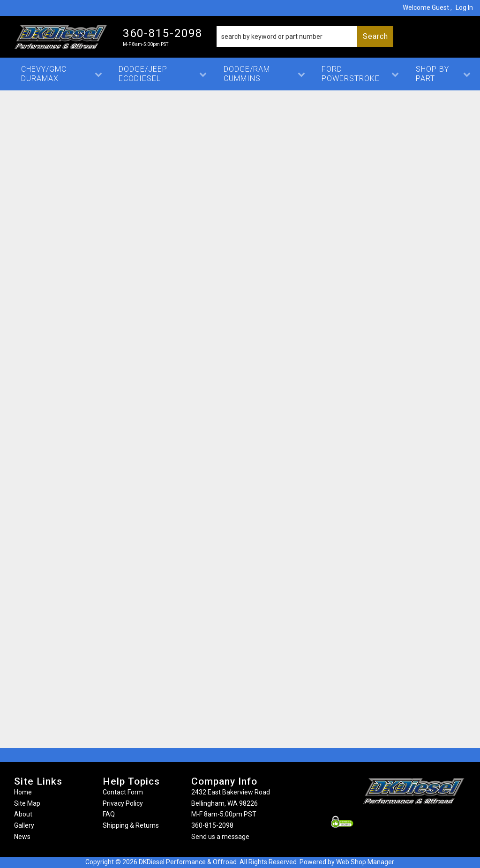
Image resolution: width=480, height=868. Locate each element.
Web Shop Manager (365, 862)
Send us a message (220, 837)
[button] (305, 37)
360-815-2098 (212, 825)
